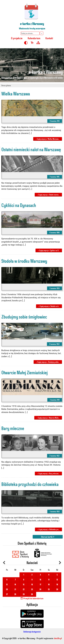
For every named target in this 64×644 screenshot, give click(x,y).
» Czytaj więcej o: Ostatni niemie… (48, 195)
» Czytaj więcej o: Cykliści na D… (49, 250)
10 (40, 580)
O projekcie (17, 38)
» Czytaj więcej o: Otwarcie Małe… (48, 418)
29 (24, 594)
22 (24, 589)
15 (24, 584)
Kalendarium (34, 38)
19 (57, 584)
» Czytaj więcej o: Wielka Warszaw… (48, 139)
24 (40, 589)
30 (32, 594)
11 (49, 580)
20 (7, 589)
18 (49, 584)
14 (15, 584)
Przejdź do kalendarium (32, 598)
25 (49, 589)
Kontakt (49, 38)
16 (32, 584)
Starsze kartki (48, 537)
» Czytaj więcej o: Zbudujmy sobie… (48, 362)
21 (15, 589)
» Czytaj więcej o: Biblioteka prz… (48, 529)
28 (15, 594)
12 (57, 580)
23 (32, 589)
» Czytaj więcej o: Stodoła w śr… (49, 306)
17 (40, 584)
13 (7, 584)
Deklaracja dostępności (32, 632)
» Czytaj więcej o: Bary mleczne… (48, 474)
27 (7, 594)
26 (57, 589)
